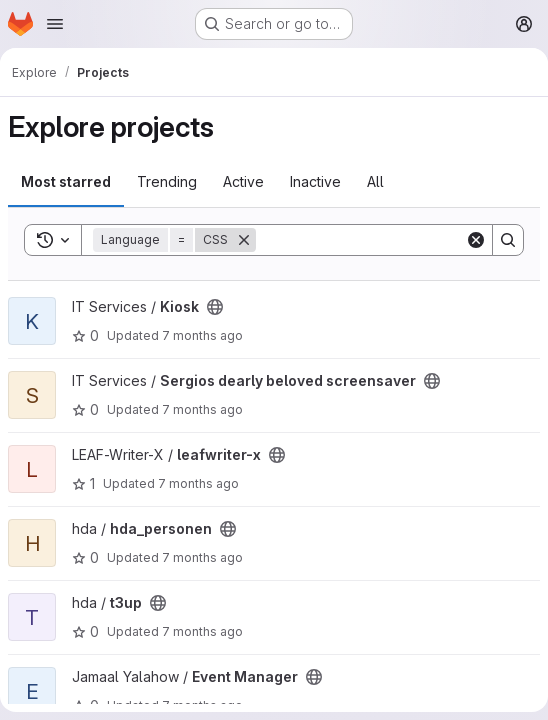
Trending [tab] (167, 181)
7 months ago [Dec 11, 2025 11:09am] (202, 557)
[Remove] (244, 240)
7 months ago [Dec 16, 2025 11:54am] (198, 483)
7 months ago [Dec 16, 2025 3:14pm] (202, 409)
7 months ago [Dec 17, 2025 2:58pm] (202, 335)
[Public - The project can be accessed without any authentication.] (215, 307)
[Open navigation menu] (55, 24)
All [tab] (375, 181)
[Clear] (476, 240)
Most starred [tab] (66, 181)
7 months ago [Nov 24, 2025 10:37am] (202, 631)
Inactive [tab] (315, 181)
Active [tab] (243, 181)
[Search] (380, 240)
